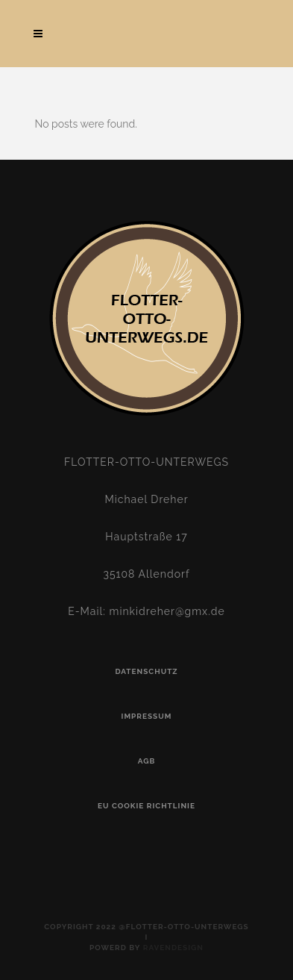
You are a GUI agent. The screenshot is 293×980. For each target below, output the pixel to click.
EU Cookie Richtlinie (146, 806)
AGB (147, 761)
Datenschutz (146, 671)
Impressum (147, 716)
